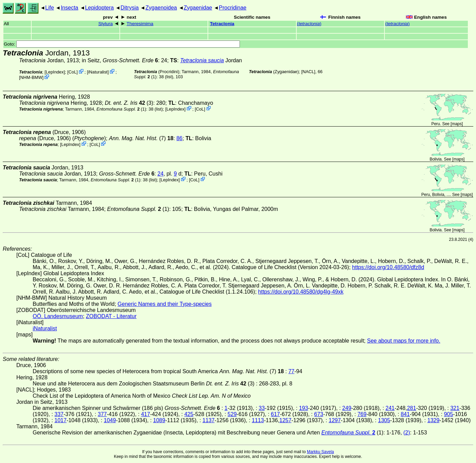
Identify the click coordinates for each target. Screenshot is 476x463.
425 (189, 414)
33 (262, 408)
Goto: (122, 44)
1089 (159, 420)
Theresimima (140, 24)
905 (449, 414)
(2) (407, 433)
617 (275, 414)
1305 (384, 420)
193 (304, 408)
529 (232, 414)
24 (161, 174)
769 (362, 414)
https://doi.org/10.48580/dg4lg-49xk (301, 292)
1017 (61, 420)
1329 (433, 420)
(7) (141, 138)
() (309, 24)
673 (319, 414)
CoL (72, 72)
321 (455, 408)
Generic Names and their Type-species (165, 304)
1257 (285, 420)
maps (457, 124)
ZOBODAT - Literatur (111, 316)
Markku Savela (320, 452)
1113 (258, 420)
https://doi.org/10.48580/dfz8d (388, 267)
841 (405, 414)
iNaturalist (98, 72)
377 (102, 414)
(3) (129, 103)
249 (347, 408)
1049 (110, 420)
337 (59, 414)
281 (412, 408)
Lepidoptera (100, 8)
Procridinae (233, 8)
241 (390, 408)
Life (50, 8)
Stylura (105, 24)
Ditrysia (129, 8)
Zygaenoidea (161, 8)
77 (291, 371)
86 (179, 138)
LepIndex (55, 72)
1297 (335, 420)
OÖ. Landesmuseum (58, 316)
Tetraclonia (222, 24)
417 (145, 414)
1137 (209, 420)
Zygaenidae (198, 8)
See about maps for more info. (404, 341)
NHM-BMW (31, 77)
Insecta (69, 8)
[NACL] (308, 72)
